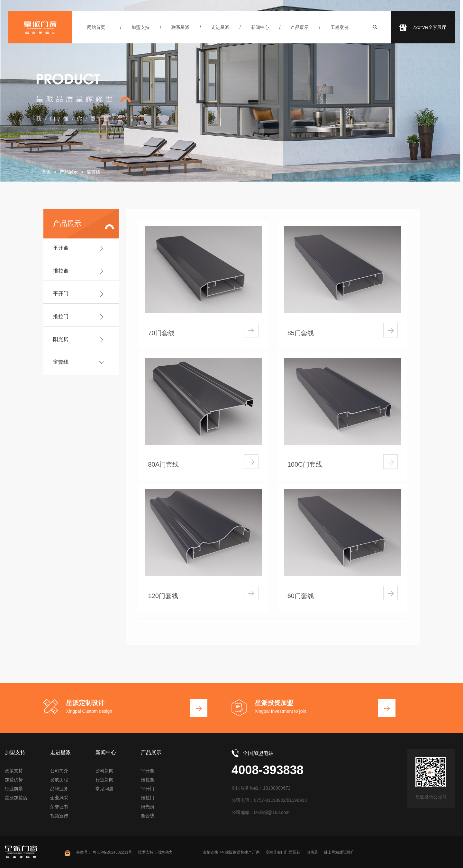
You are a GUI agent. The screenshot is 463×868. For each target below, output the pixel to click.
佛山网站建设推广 (339, 852)
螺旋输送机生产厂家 (242, 852)
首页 (46, 172)
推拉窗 (61, 271)
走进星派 (220, 27)
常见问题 (104, 789)
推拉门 (61, 316)
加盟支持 (141, 27)
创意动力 (165, 852)
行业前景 (14, 789)
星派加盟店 (16, 798)
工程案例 (340, 27)
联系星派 (180, 27)
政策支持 (14, 771)
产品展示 (300, 27)
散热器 (312, 852)
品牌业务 (59, 789)
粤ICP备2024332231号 (112, 852)
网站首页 (96, 27)
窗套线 (61, 362)
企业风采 (59, 798)
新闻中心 (260, 27)
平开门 (61, 294)
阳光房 (61, 339)
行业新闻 (104, 780)
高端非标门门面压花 (283, 852)
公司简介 (59, 771)
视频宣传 (59, 816)
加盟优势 (14, 780)
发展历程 (59, 780)
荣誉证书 (59, 807)
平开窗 (61, 248)
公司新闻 (104, 771)
